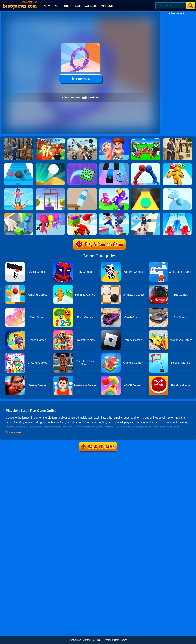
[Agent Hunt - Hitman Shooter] (177, 140)
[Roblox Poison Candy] (146, 140)
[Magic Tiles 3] (114, 165)
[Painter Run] (50, 189)
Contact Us (89, 640)
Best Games (121, 640)
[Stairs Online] (19, 165)
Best (67, 6)
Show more (13, 432)
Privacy (107, 640)
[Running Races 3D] (50, 214)
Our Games (75, 640)
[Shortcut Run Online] (82, 214)
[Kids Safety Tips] (114, 140)
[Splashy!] (177, 189)
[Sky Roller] (146, 214)
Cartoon (90, 6)
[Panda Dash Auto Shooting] (82, 140)
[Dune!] (50, 165)
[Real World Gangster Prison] (19, 140)
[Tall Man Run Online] (177, 165)
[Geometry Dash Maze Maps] (82, 165)
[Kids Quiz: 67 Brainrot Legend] (50, 140)
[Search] (171, 6)
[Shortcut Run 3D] (114, 214)
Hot (57, 6)
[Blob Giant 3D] (177, 214)
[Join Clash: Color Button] (19, 214)
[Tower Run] (19, 189)
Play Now (80, 79)
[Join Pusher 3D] (146, 165)
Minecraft (107, 6)
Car (78, 6)
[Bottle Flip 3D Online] (82, 189)
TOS (99, 640)
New (47, 6)
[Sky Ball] (146, 189)
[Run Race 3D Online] (114, 189)
